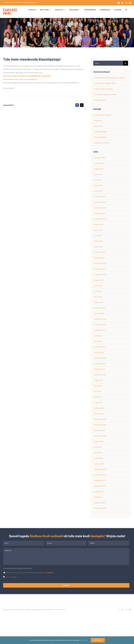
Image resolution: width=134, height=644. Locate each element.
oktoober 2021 (100, 369)
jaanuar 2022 (99, 352)
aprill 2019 (98, 497)
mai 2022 (98, 336)
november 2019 (100, 475)
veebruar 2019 (100, 503)
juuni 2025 (98, 174)
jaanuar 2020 (99, 464)
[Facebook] (77, 105)
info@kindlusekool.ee (30, 3)
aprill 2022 (98, 341)
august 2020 (99, 441)
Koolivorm (98, 126)
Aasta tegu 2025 (100, 100)
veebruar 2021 (100, 408)
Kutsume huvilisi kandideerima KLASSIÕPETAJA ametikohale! (27, 76)
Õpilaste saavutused (102, 143)
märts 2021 (99, 402)
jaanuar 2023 (99, 313)
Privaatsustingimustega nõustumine (18, 568)
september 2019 (100, 486)
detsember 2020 (100, 419)
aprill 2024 (98, 241)
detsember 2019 (100, 469)
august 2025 (99, 169)
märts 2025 (99, 191)
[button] (126, 10)
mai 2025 (98, 180)
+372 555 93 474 (17, 3)
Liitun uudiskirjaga (11, 577)
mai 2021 (98, 391)
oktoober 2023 (100, 269)
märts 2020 (99, 458)
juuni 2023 (98, 286)
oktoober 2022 (100, 330)
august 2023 (99, 280)
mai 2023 (98, 291)
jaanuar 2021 (99, 414)
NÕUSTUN (98, 640)
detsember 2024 (100, 202)
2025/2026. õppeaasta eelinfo (105, 94)
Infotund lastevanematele (104, 89)
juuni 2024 (98, 230)
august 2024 (99, 224)
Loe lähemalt (49, 572)
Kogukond (98, 120)
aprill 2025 (98, 185)
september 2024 (100, 219)
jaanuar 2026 (99, 163)
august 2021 (99, 380)
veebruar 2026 (100, 158)
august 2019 (99, 492)
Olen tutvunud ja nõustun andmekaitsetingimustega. (29, 572)
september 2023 (100, 274)
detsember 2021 (100, 358)
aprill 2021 (98, 397)
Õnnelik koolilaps (101, 132)
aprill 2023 (98, 297)
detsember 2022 (100, 319)
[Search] (126, 63)
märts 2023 (99, 302)
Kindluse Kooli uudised (103, 115)
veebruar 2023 (100, 308)
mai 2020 (98, 447)
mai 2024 (98, 236)
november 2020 (100, 425)
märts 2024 (99, 247)
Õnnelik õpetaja (100, 137)
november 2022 (100, 325)
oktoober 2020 (100, 430)
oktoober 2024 (100, 213)
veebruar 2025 (100, 197)
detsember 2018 (100, 508)
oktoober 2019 (100, 480)
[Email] (82, 105)
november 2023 (100, 263)
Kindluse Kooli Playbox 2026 (105, 83)
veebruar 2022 (100, 347)
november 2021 (100, 364)
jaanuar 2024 (99, 258)
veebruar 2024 (100, 252)
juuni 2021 (98, 386)
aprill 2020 (98, 453)
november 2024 (100, 208)
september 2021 (100, 375)
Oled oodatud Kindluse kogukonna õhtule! (110, 78)
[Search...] (108, 63)
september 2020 (100, 436)
